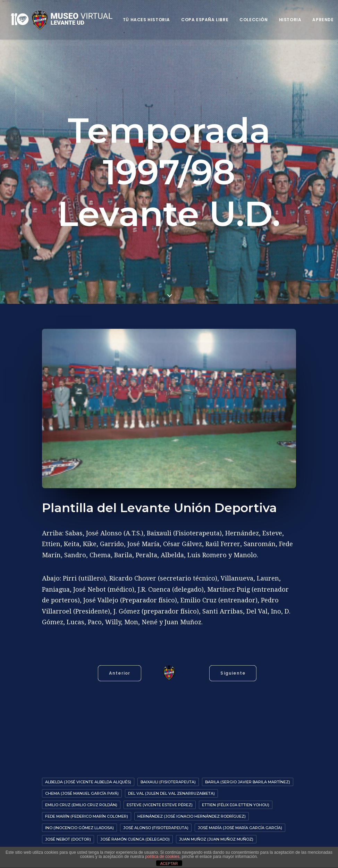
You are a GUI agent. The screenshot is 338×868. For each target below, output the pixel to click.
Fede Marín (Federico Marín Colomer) (87, 812)
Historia (290, 20)
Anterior (120, 669)
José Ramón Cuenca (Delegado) (135, 835)
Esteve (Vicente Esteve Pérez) (160, 801)
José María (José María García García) (240, 824)
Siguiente (233, 669)
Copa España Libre (205, 20)
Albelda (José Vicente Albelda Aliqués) (88, 778)
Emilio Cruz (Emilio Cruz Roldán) (81, 801)
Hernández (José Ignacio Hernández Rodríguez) (192, 812)
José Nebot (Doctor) (68, 835)
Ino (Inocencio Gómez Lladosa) (79, 824)
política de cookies (162, 857)
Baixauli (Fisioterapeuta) (168, 778)
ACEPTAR (169, 863)
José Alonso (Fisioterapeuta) (156, 824)
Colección (253, 20)
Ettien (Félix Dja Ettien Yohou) (236, 801)
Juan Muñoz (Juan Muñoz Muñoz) (216, 835)
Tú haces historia (146, 20)
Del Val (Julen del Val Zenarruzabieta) (171, 790)
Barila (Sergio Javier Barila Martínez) (248, 778)
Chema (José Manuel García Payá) (82, 790)
